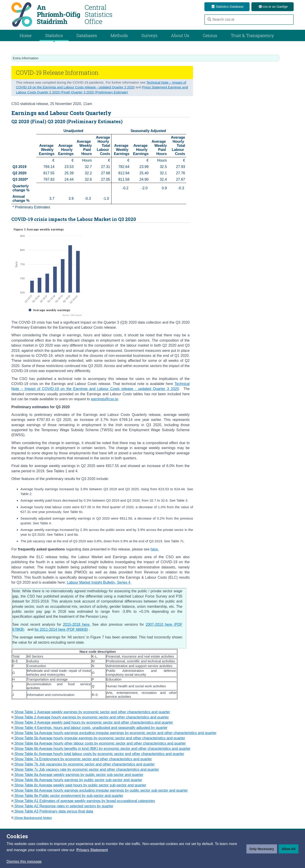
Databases (87, 35)
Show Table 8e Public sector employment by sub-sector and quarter (67, 796)
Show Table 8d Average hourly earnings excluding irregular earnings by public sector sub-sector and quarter (100, 790)
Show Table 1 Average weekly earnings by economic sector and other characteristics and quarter (91, 712)
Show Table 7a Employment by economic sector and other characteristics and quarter (82, 759)
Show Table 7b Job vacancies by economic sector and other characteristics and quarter (83, 764)
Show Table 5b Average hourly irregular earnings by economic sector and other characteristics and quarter (98, 738)
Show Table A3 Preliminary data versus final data (52, 811)
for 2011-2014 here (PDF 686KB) (61, 629)
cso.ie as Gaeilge (273, 7)
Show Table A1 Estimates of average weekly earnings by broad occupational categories (83, 801)
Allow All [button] (288, 849)
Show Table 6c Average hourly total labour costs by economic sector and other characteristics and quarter (98, 754)
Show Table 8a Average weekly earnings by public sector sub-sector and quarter (77, 775)
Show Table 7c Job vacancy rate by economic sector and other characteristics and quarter (85, 769)
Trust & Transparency (252, 35)
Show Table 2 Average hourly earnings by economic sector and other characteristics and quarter (90, 717)
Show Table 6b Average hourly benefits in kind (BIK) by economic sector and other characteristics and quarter (101, 749)
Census (210, 35)
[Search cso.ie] (249, 20)
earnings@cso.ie (104, 399)
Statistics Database (227, 7)
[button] (92, 850)
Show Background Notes (32, 818)
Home (26, 35)
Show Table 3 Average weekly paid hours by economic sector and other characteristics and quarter (92, 722)
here (154, 549)
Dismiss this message (24, 862)
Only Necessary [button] (262, 849)
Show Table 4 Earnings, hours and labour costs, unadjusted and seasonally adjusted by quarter (89, 728)
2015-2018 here (76, 624)
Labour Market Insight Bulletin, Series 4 (99, 582)
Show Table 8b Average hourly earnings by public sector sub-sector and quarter (77, 780)
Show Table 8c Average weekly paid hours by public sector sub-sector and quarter (79, 785)
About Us (180, 35)
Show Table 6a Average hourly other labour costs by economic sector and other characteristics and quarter (99, 743)
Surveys (149, 35)
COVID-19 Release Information (57, 73)
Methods (119, 35)
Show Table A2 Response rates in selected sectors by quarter (62, 806)
